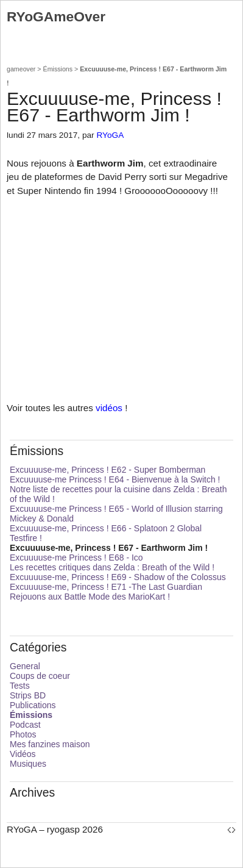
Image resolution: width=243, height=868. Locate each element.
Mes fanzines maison (50, 744)
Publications (33, 705)
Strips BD (28, 695)
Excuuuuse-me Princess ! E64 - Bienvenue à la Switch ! (115, 479)
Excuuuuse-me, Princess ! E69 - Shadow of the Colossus (118, 577)
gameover (21, 69)
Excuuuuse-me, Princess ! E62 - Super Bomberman (107, 470)
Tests (20, 686)
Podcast (25, 725)
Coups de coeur (40, 676)
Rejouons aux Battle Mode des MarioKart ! (90, 597)
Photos (23, 734)
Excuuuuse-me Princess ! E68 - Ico (76, 558)
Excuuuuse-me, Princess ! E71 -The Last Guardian (106, 587)
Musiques (28, 764)
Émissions (58, 69)
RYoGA (110, 135)
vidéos (109, 408)
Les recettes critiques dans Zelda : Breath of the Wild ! (112, 567)
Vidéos (23, 754)
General (25, 666)
